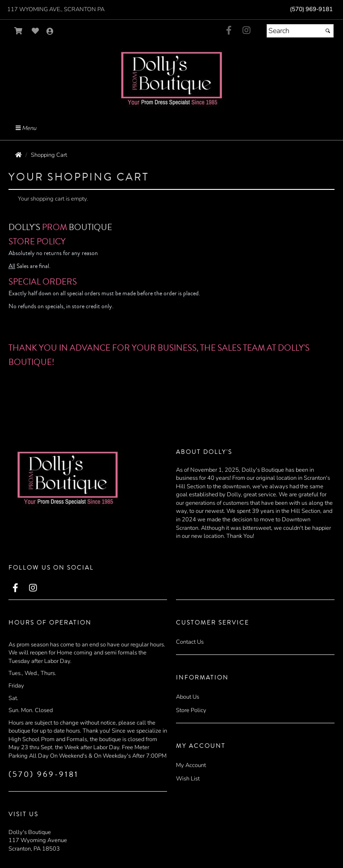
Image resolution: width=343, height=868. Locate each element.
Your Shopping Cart (79, 177)
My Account (191, 765)
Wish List (188, 779)
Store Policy (191, 710)
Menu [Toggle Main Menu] (26, 128)
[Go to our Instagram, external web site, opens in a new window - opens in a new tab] (247, 31)
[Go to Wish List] (36, 31)
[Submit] (328, 31)
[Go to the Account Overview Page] (50, 32)
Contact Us (190, 642)
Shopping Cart (49, 155)
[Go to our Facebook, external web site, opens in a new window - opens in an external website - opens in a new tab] (229, 31)
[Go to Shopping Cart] (19, 31)
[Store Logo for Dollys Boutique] (171, 78)
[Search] (300, 31)
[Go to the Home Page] (19, 155)
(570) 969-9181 (311, 9)
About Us (188, 697)
